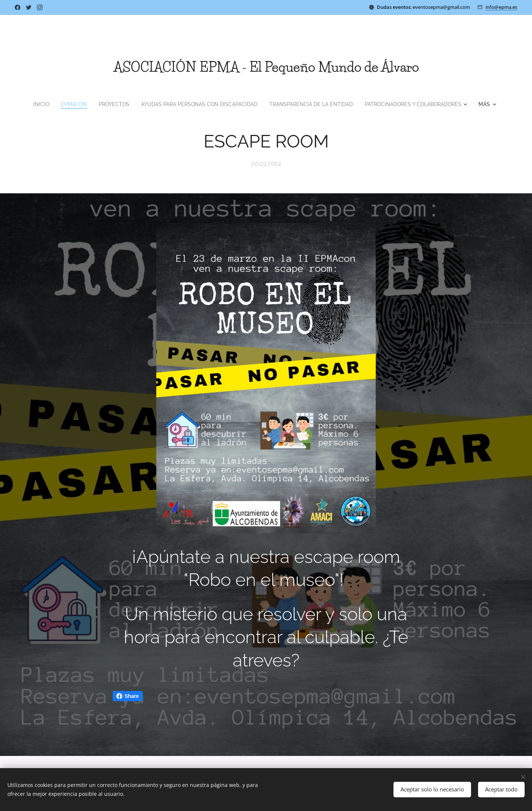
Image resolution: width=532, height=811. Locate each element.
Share (128, 696)
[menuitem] (30, 104)
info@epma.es (501, 7)
